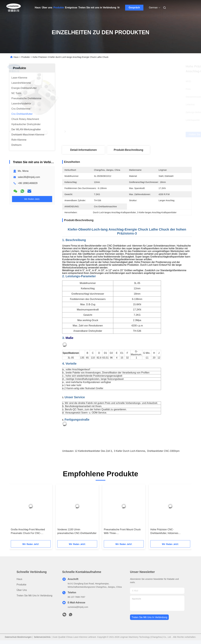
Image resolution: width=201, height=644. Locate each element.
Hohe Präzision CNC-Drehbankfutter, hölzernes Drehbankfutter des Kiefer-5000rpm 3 (169, 532)
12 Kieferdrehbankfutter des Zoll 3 (93, 451)
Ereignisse (71, 8)
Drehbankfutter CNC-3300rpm (163, 451)
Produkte (59, 8)
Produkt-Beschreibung (128, 150)
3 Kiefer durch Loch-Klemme (129, 451)
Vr (118, 8)
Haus (38, 8)
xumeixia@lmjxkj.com (78, 607)
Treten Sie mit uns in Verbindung (97, 8)
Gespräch (134, 8)
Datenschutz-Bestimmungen (18, 637)
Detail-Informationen (83, 150)
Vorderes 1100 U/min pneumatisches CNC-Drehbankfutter (77, 531)
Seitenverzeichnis (42, 637)
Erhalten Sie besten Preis (144, 135)
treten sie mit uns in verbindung (149, 617)
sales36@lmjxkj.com (29, 177)
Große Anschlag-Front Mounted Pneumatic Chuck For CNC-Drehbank (28, 532)
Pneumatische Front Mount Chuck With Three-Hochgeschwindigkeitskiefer (122, 532)
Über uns (47, 8)
